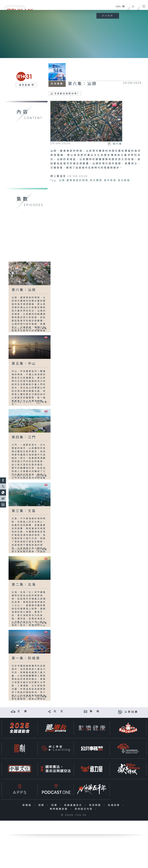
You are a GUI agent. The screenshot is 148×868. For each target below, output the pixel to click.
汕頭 (62, 180)
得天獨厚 (96, 180)
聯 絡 (95, 711)
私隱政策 (115, 805)
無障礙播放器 (59, 809)
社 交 (59, 711)
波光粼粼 (124, 180)
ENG (118, 7)
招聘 (42, 805)
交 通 (22, 711)
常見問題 (96, 805)
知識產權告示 (74, 805)
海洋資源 (110, 180)
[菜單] (144, 5)
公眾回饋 (131, 712)
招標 (55, 805)
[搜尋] (133, 6)
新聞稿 (28, 805)
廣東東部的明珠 (77, 180)
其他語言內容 (84, 809)
